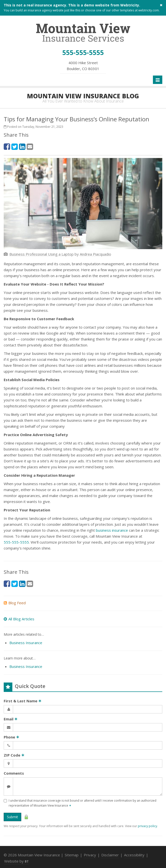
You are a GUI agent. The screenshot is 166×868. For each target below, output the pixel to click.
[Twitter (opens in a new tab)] (15, 146)
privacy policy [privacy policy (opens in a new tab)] (147, 826)
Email (11, 719)
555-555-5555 (16, 542)
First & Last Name (23, 701)
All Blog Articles (19, 619)
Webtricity (130, 5)
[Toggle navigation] (158, 80)
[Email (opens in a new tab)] (30, 146)
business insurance (112, 530)
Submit (12, 817)
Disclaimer (110, 855)
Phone (11, 737)
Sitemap (72, 855)
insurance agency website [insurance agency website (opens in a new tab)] (46, 10)
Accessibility (134, 855)
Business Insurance (26, 643)
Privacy (90, 855)
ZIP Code (14, 755)
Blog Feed (15, 603)
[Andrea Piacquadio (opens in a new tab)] (95, 254)
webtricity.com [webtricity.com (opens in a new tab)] (149, 10)
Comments (14, 773)
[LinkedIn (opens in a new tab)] (22, 146)
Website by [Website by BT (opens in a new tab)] (16, 861)
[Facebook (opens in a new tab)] (7, 146)
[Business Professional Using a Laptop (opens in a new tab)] (41, 254)
